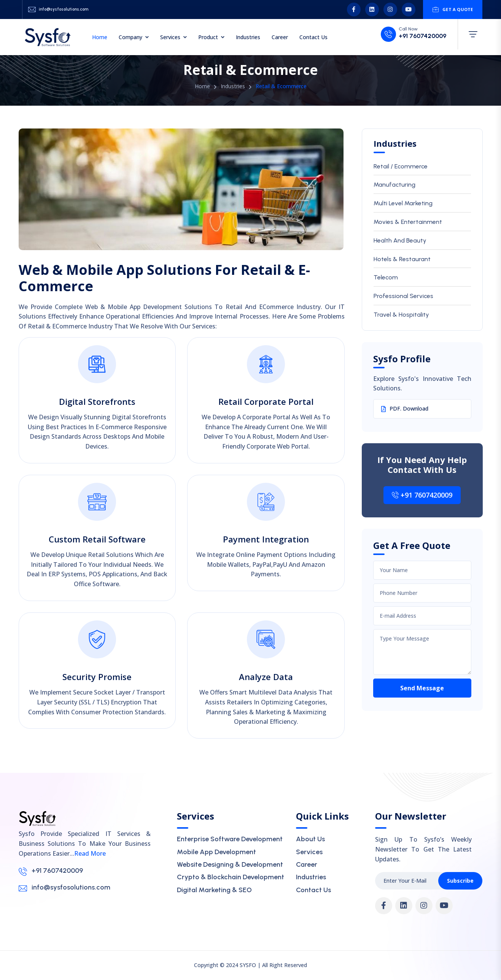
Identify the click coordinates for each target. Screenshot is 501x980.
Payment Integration (266, 539)
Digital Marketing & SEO (214, 890)
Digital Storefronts (97, 401)
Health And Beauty (400, 240)
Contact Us (313, 37)
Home (100, 37)
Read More (90, 853)
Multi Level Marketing (403, 203)
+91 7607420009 (422, 36)
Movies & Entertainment (408, 222)
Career (280, 37)
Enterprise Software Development (230, 839)
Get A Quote (453, 10)
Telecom (386, 277)
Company (130, 37)
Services (170, 37)
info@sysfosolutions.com (64, 9)
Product (208, 37)
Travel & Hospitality (401, 315)
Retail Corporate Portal (266, 401)
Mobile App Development (216, 852)
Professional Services (403, 296)
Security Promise (97, 677)
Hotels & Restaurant (402, 259)
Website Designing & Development (230, 864)
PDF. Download (405, 408)
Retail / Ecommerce (401, 166)
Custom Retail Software (97, 539)
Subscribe (460, 881)
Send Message (422, 688)
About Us (310, 839)
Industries (248, 37)
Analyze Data (266, 677)
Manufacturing (394, 185)
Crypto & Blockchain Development (231, 877)
